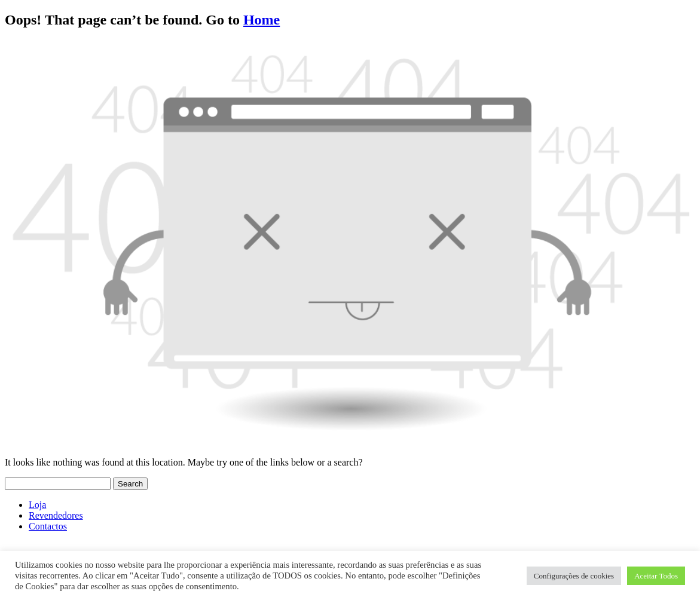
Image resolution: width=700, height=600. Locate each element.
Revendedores (56, 515)
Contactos (48, 526)
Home (262, 20)
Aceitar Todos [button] (656, 576)
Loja (37, 505)
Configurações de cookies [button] (574, 576)
